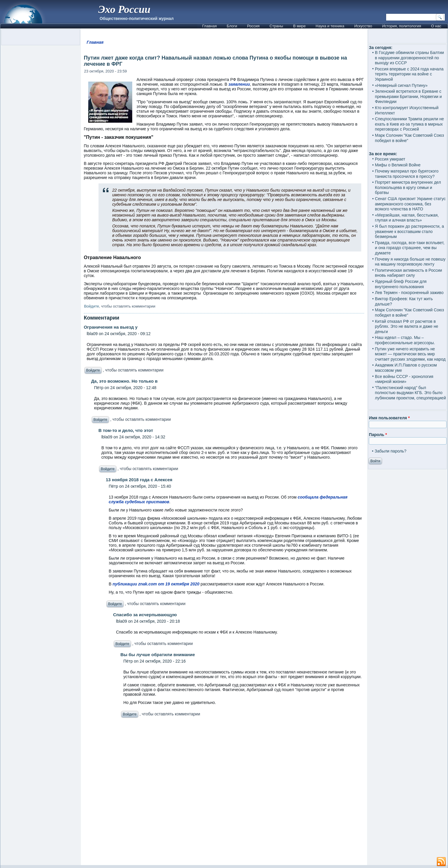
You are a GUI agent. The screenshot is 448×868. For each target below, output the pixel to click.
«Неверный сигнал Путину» (401, 85)
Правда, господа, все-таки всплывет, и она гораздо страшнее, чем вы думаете (410, 248)
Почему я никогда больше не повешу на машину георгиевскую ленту (410, 262)
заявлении (239, 84)
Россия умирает (390, 159)
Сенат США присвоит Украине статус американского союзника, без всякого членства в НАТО (410, 204)
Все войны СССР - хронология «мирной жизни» (404, 379)
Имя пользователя (389, 418)
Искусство (363, 26)
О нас (436, 26)
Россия (253, 26)
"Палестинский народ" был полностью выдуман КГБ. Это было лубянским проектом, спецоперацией (410, 393)
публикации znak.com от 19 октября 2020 (156, 584)
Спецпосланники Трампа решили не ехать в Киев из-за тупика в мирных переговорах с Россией (409, 124)
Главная (209, 26)
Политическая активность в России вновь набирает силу (409, 273)
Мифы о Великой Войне (398, 165)
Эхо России (124, 9)
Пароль (378, 435)
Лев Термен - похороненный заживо (409, 293)
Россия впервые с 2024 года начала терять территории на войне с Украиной (409, 74)
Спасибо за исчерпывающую (145, 615)
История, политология (402, 26)
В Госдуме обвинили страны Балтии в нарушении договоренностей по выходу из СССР (409, 58)
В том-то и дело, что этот (126, 430)
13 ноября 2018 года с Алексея (139, 480)
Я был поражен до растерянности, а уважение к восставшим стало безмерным (410, 231)
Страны (276, 26)
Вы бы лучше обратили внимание (158, 655)
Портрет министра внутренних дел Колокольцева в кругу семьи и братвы (408, 187)
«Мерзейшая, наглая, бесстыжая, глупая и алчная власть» (407, 218)
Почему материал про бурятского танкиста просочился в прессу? (407, 174)
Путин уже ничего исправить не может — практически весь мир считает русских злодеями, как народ (410, 354)
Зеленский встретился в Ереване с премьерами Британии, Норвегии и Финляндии (408, 96)
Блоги (232, 26)
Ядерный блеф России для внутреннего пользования (401, 284)
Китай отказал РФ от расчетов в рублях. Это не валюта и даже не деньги (407, 326)
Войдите (92, 306)
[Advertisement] (224, 793)
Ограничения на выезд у (111, 327)
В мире (299, 26)
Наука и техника (330, 26)
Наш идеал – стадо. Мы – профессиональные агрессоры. (405, 340)
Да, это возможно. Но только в (124, 381)
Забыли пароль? (391, 451)
